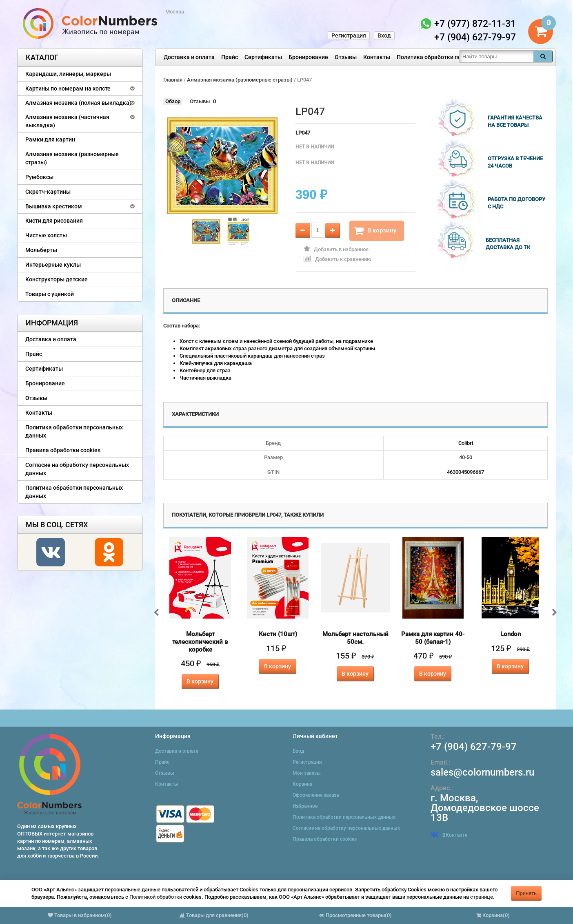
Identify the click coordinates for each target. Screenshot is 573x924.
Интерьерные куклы (53, 265)
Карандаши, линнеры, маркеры (68, 74)
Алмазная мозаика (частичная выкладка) (67, 121)
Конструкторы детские (57, 279)
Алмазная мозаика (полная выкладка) (78, 103)
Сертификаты (263, 57)
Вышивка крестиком (54, 206)
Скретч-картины (48, 192)
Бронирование (308, 57)
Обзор (173, 101)
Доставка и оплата (189, 57)
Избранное (305, 806)
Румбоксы (39, 177)
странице (482, 897)
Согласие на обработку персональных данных (77, 469)
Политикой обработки (156, 897)
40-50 (466, 457)
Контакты (377, 57)
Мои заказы (307, 773)
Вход (384, 35)
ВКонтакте (449, 835)
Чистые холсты (46, 235)
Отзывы (346, 57)
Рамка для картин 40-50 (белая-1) (433, 638)
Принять (526, 893)
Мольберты (41, 250)
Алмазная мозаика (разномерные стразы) (72, 158)
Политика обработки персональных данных (456, 57)
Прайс (230, 57)
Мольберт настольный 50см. (355, 638)
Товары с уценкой (50, 294)
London (511, 634)
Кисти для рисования (54, 221)
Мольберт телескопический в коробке (200, 642)
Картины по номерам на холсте (68, 88)
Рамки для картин (50, 139)
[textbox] (496, 56)
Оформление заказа (316, 795)
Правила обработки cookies (63, 450)
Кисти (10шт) (278, 634)
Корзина (302, 784)
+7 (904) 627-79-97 (474, 747)
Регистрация (349, 35)
